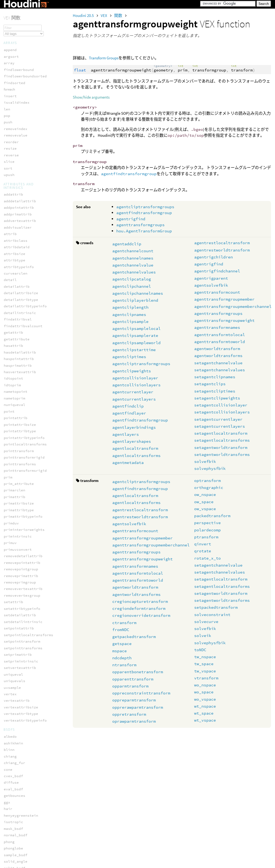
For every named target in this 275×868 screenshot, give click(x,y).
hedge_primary (18, 845)
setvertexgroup (19, 736)
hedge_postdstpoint (23, 805)
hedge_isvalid (18, 786)
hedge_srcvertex (20, 858)
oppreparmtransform (134, 700)
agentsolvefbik (211, 285)
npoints (11, 464)
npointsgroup (17, 710)
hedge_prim (15, 838)
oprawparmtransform (134, 721)
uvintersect (16, 602)
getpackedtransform (134, 637)
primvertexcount (20, 543)
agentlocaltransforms (136, 455)
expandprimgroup (20, 677)
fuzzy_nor (13, 316)
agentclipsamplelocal (136, 328)
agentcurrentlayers (134, 399)
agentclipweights (132, 371)
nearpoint (13, 425)
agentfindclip (128, 406)
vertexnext (15, 622)
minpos (10, 418)
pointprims (15, 490)
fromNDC (121, 630)
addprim (11, 365)
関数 (119, 15)
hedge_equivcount (21, 766)
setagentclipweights (217, 398)
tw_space (204, 664)
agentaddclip (127, 244)
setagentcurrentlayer (218, 419)
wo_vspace (205, 699)
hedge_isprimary (20, 779)
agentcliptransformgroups (145, 207)
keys (8, 219)
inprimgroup (16, 697)
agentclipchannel (132, 286)
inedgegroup (16, 398)
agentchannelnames (133, 258)
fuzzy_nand (15, 310)
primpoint (13, 523)
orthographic (209, 487)
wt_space (204, 713)
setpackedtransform (216, 607)
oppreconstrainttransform (141, 693)
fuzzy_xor (13, 343)
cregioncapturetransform (140, 601)
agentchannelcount (133, 251)
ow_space (204, 502)
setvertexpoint (19, 595)
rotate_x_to (207, 558)
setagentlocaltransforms (222, 440)
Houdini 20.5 (84, 15)
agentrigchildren (214, 257)
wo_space (204, 692)
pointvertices (18, 503)
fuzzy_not (13, 323)
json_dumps (15, 205)
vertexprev (15, 635)
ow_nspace (205, 494)
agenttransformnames (217, 327)
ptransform (206, 537)
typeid (10, 225)
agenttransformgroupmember (224, 299)
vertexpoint (16, 628)
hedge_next (15, 792)
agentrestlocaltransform (222, 243)
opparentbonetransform (138, 672)
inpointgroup (17, 691)
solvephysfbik (210, 468)
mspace (120, 651)
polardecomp (207, 530)
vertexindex (16, 615)
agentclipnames (129, 314)
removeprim (15, 569)
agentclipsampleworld (136, 343)
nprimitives (16, 471)
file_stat (13, 257)
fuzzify (11, 290)
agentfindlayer (129, 413)
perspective (207, 523)
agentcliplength (130, 307)
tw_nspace (205, 657)
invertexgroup (18, 704)
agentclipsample (130, 321)
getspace (122, 644)
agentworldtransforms (218, 356)
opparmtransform (130, 686)
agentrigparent (211, 278)
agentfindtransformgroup (129, 174)
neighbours (15, 457)
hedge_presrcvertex (23, 825)
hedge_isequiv (18, 772)
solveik (203, 635)
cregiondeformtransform (139, 608)
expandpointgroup (21, 671)
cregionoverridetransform (141, 615)
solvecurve (206, 622)
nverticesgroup (19, 484)
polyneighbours (19, 510)
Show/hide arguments (91, 97)
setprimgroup (17, 730)
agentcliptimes (129, 357)
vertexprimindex (20, 648)
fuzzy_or (12, 336)
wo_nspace (205, 685)
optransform (207, 480)
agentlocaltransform (135, 448)
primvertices (17, 549)
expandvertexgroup (22, 684)
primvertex (15, 536)
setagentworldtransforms (222, 454)
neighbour (13, 444)
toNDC (200, 650)
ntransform (124, 665)
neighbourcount (19, 451)
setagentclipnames (215, 377)
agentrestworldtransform (222, 250)
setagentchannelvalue (218, 363)
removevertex (17, 576)
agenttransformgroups (140, 225)
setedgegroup (17, 582)
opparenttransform (133, 679)
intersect (13, 405)
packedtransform (212, 516)
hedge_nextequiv (20, 799)
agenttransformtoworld (220, 342)
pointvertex (16, 497)
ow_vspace (205, 509)
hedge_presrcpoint (22, 818)
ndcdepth (122, 658)
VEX (104, 15)
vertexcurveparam (21, 609)
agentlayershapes (132, 441)
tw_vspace (205, 671)
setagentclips (210, 384)
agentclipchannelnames (138, 293)
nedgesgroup (16, 437)
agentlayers (126, 434)
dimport (11, 241)
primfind (12, 516)
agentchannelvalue (133, 265)
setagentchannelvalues (220, 370)
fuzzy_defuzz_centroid (26, 303)
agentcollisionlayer (135, 378)
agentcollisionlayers (136, 385)
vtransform (206, 678)
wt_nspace (205, 706)
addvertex (13, 372)
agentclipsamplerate (135, 335)
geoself (11, 385)
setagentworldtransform (221, 447)
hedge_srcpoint (19, 851)
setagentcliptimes (215, 391)
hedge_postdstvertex (24, 812)
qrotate (203, 551)
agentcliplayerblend (135, 300)
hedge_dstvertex (20, 759)
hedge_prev (15, 832)
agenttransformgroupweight (224, 320)
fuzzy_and (13, 296)
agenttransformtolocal (220, 335)
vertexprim (15, 641)
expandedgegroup (20, 664)
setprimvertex (18, 589)
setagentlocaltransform (221, 433)
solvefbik (205, 461)
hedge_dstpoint (19, 753)
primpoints (15, 530)
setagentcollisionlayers (222, 412)
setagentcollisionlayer (221, 405)
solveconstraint (212, 615)
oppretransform (129, 714)
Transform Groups (104, 58)
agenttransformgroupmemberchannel (233, 306)
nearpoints (15, 431)
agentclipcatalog (132, 279)
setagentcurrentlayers (220, 426)
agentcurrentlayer (133, 392)
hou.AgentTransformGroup (144, 231)
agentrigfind (131, 219)
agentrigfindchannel (217, 271)
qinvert (203, 544)
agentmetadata (128, 462)
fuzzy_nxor (15, 329)
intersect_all (18, 411)
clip (8, 378)
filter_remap (17, 274)
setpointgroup (18, 723)
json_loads (15, 212)
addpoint (12, 359)
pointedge (13, 864)
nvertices (13, 477)
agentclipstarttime (134, 350)
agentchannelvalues (134, 272)
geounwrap (13, 392)
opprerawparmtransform (138, 707)
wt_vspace (205, 720)
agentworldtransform (217, 349)
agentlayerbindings (134, 427)
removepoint (16, 562)
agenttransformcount (217, 292)
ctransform (124, 623)
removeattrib (17, 556)
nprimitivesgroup (21, 717)
